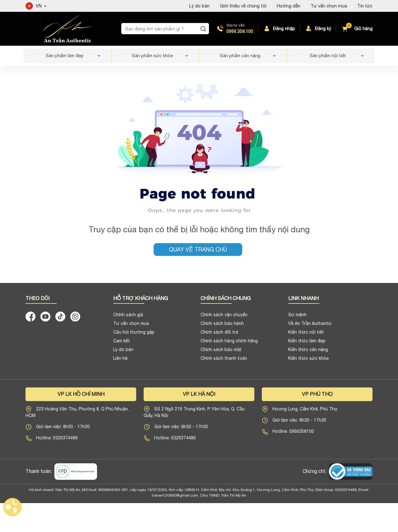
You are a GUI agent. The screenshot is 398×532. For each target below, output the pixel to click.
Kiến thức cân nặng (308, 352)
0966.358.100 (240, 31)
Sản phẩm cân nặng (240, 56)
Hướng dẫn (289, 6)
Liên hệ (120, 360)
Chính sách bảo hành (222, 326)
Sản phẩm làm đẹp (65, 56)
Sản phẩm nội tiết (328, 56)
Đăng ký (318, 29)
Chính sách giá (128, 317)
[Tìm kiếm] (203, 29)
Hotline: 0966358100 (293, 434)
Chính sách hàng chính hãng (229, 343)
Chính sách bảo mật (221, 352)
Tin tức (365, 6)
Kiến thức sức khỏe (308, 360)
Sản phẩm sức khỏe (152, 56)
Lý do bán (199, 6)
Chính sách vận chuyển (224, 317)
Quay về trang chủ (198, 250)
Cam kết (122, 343)
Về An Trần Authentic (310, 326)
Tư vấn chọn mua (329, 6)
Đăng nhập (279, 29)
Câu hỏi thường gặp (134, 334)
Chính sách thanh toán (224, 360)
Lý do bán (123, 352)
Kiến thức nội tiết (306, 334)
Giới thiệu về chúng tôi (243, 6)
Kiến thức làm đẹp (307, 343)
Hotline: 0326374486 (57, 440)
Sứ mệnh (297, 317)
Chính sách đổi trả (219, 334)
